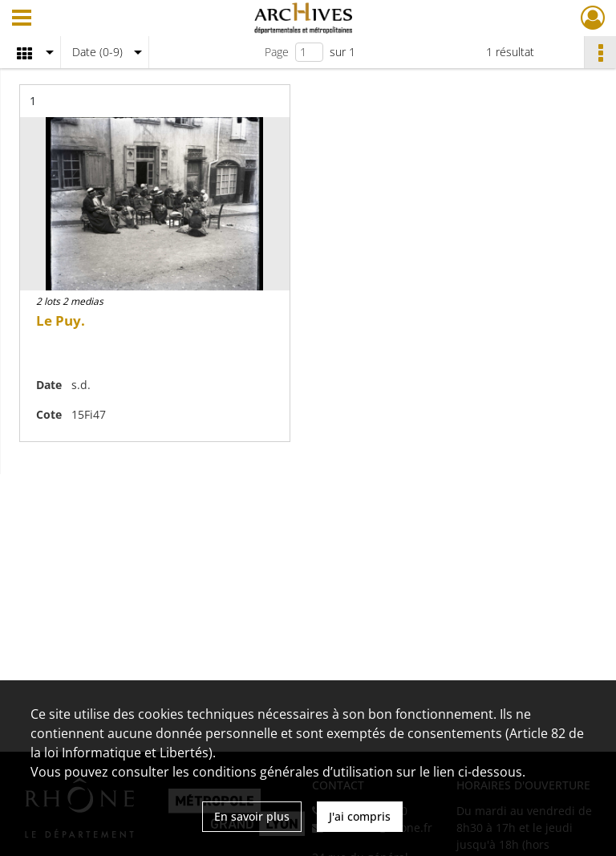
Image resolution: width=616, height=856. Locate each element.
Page (277, 52)
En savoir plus (252, 816)
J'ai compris (360, 816)
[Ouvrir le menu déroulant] (22, 19)
